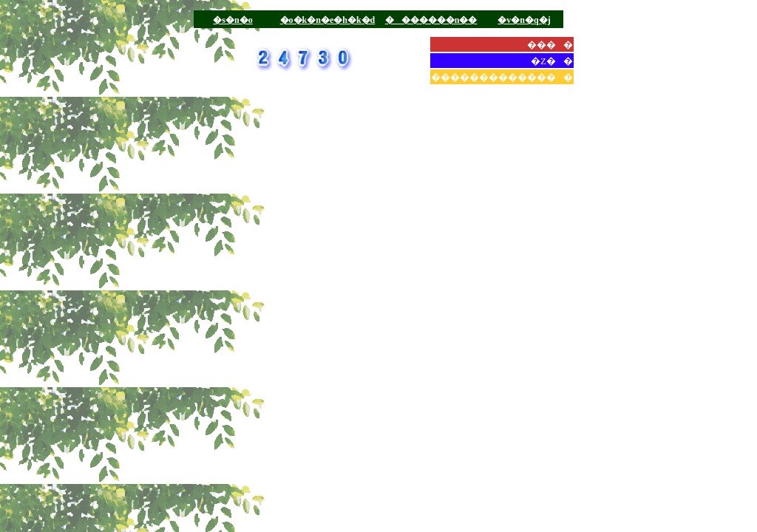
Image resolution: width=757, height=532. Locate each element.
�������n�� (431, 20)
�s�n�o (232, 20)
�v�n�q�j (524, 20)
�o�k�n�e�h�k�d (328, 20)
